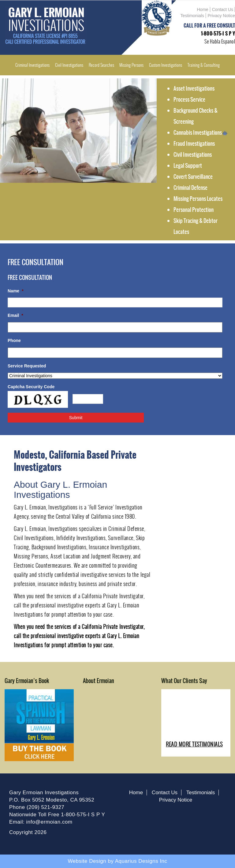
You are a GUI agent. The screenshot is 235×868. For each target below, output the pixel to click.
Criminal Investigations (32, 65)
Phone (14, 340)
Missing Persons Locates (198, 199)
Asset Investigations (194, 88)
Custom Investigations (166, 65)
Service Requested (27, 366)
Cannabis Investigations (201, 133)
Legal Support (188, 166)
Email (15, 315)
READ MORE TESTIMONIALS (194, 744)
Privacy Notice (221, 16)
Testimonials (192, 16)
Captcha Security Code (31, 387)
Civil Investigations (69, 65)
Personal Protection (194, 210)
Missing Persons (131, 65)
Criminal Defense (190, 188)
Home (203, 9)
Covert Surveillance (193, 177)
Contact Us (223, 9)
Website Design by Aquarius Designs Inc (117, 861)
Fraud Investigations (194, 144)
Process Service (189, 100)
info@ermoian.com (49, 822)
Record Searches (101, 65)
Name (16, 291)
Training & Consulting (204, 65)
